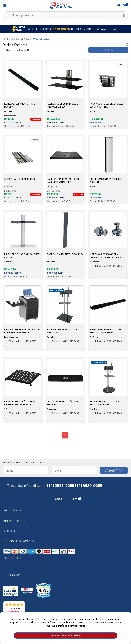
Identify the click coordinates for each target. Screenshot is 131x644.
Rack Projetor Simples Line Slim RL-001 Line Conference (22, 331)
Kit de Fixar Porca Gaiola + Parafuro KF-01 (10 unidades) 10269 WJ (106, 256)
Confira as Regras (105, 29)
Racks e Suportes (20, 39)
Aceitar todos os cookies (65, 636)
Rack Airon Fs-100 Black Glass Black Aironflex (107, 105)
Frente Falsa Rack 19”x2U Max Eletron (63, 403)
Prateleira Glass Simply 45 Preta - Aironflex (22, 256)
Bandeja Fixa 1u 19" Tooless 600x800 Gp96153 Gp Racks (20, 403)
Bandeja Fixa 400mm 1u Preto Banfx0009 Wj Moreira (63, 180)
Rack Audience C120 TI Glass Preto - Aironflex (105, 403)
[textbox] (65, 15)
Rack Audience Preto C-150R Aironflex (62, 331)
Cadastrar (114, 470)
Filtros (108, 50)
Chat (58, 499)
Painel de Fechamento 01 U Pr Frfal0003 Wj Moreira (106, 331)
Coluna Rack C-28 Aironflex (20, 179)
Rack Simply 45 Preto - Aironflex (65, 254)
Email (77, 499)
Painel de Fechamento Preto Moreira (20, 105)
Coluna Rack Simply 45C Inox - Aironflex (106, 180)
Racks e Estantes (41, 39)
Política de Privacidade (72, 626)
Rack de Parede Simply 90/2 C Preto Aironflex (63, 105)
